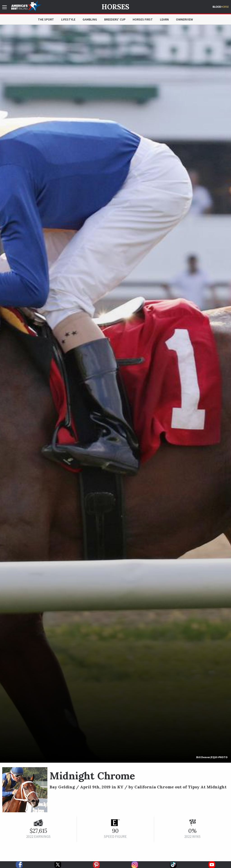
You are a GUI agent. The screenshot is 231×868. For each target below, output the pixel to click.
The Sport (46, 19)
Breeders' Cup (115, 19)
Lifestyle (68, 19)
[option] (115, 394)
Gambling (90, 19)
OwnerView (184, 19)
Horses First (143, 19)
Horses (115, 7)
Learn (164, 19)
